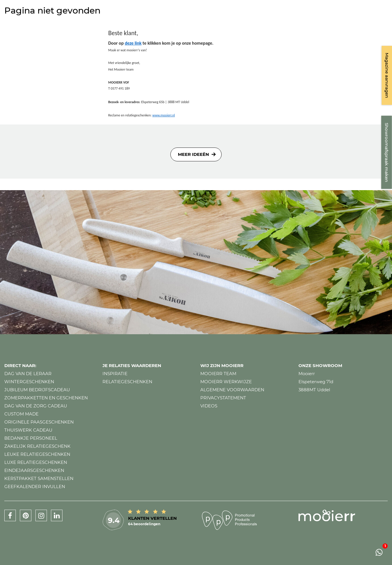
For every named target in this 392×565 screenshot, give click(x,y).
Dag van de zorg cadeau (36, 406)
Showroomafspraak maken (387, 152)
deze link (133, 43)
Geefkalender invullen (35, 486)
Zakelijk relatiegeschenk (37, 446)
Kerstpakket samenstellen (39, 478)
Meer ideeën (193, 154)
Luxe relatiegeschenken (36, 462)
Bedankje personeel (31, 438)
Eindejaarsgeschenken (34, 470)
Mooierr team (218, 374)
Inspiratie (115, 374)
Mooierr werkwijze (226, 382)
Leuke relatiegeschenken (37, 454)
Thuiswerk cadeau (28, 430)
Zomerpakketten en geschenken (46, 398)
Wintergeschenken (29, 382)
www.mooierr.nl (163, 115)
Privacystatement (223, 398)
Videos (209, 406)
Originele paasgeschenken (39, 422)
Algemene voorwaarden (232, 390)
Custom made (21, 414)
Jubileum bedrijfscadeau (37, 390)
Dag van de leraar (28, 374)
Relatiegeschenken (127, 382)
